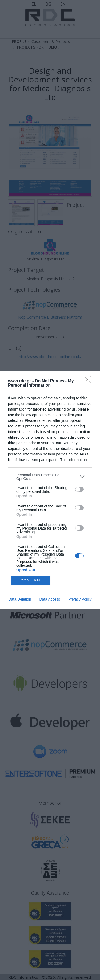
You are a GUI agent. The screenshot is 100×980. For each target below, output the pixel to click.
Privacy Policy (80, 599)
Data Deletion (20, 599)
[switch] (79, 489)
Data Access (50, 599)
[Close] (90, 381)
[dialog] (50, 490)
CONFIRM (31, 580)
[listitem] (50, 477)
